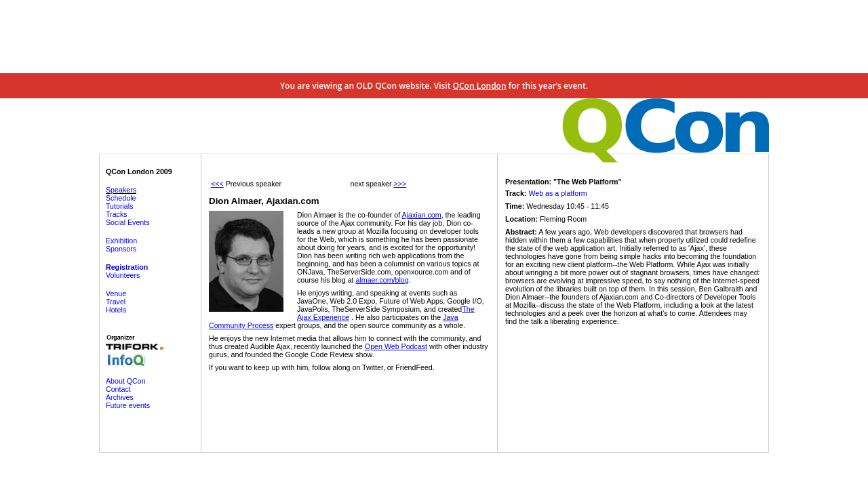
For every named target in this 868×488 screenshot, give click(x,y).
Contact (118, 389)
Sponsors (121, 249)
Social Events (128, 222)
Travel (116, 302)
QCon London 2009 (139, 171)
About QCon (126, 381)
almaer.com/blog (382, 280)
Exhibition (121, 241)
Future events (128, 405)
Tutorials (119, 206)
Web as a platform (557, 193)
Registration (127, 267)
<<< (217, 184)
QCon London (480, 86)
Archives (120, 397)
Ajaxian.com (422, 215)
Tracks (117, 214)
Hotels (116, 310)
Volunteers (123, 275)
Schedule (121, 198)
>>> (400, 184)
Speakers (121, 190)
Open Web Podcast (396, 346)
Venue (116, 293)
